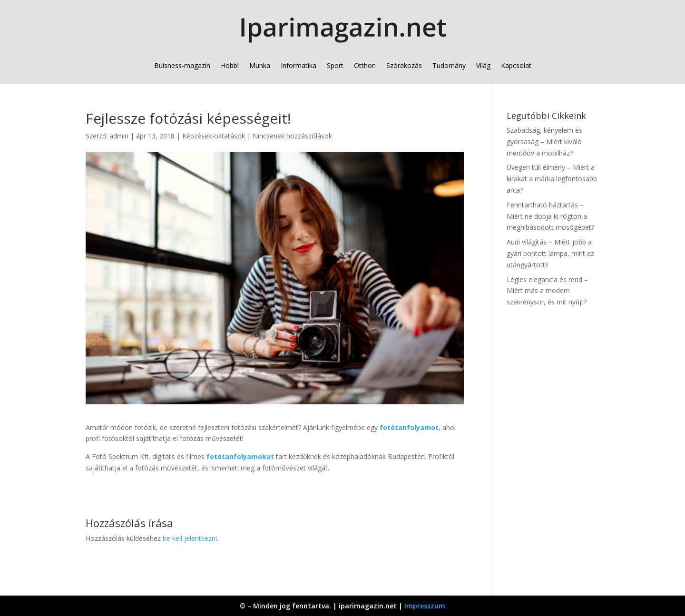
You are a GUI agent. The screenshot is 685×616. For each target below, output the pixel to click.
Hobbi (230, 65)
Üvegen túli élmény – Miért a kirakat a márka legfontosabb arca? (552, 179)
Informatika (298, 65)
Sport (335, 65)
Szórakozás (404, 65)
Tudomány (449, 65)
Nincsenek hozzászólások (292, 136)
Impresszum (425, 606)
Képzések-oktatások (214, 136)
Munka (260, 65)
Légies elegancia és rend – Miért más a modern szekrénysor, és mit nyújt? (547, 291)
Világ (483, 65)
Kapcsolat (516, 65)
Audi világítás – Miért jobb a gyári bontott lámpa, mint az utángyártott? (550, 253)
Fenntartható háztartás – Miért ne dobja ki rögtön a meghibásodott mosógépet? (550, 216)
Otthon (365, 65)
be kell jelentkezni (190, 538)
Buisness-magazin (182, 65)
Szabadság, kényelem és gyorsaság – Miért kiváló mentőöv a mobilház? (544, 142)
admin (119, 136)
